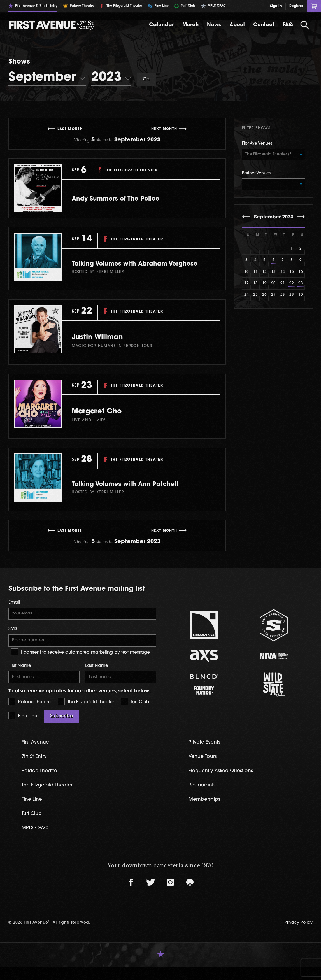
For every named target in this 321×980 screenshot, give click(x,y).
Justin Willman (105, 346)
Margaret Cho (104, 420)
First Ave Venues (257, 144)
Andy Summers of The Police (125, 199)
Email (14, 611)
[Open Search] (305, 25)
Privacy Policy (298, 936)
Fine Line (23, 727)
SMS (13, 639)
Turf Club (135, 713)
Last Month (70, 129)
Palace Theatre (30, 713)
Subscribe (62, 728)
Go (146, 79)
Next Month (164, 129)
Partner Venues (256, 174)
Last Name (97, 676)
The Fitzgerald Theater (86, 713)
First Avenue (37, 754)
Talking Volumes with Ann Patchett (137, 493)
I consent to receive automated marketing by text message (81, 663)
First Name (20, 676)
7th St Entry (35, 768)
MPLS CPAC (36, 841)
